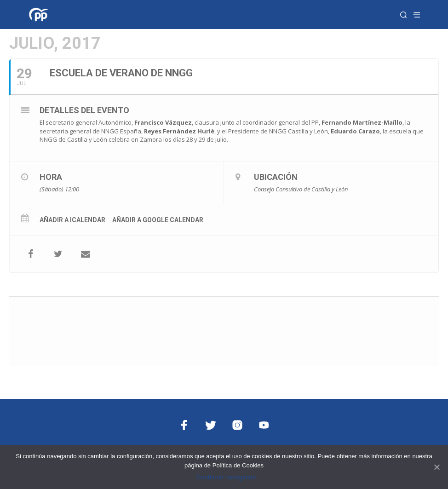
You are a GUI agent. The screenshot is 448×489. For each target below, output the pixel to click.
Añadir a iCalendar (72, 220)
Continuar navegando (226, 477)
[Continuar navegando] (437, 467)
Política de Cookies (238, 465)
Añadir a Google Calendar (158, 220)
